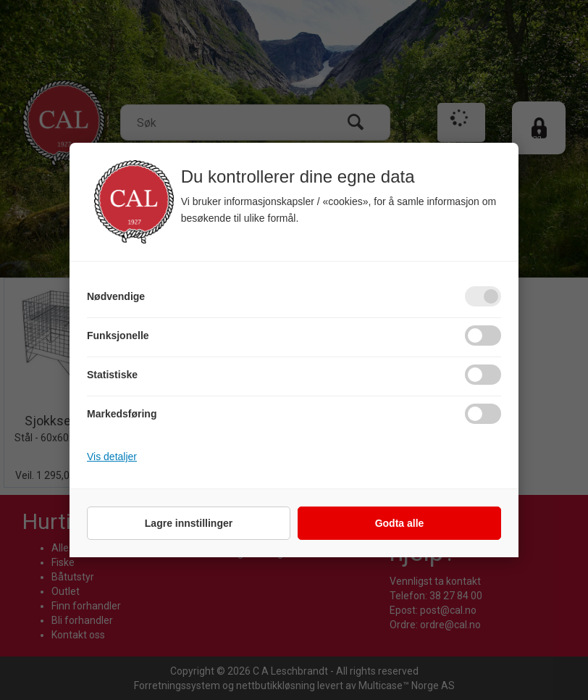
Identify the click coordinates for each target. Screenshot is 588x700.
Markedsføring (122, 414)
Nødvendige (116, 296)
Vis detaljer (112, 457)
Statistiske (112, 375)
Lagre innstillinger (189, 523)
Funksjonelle (118, 336)
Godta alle (400, 523)
